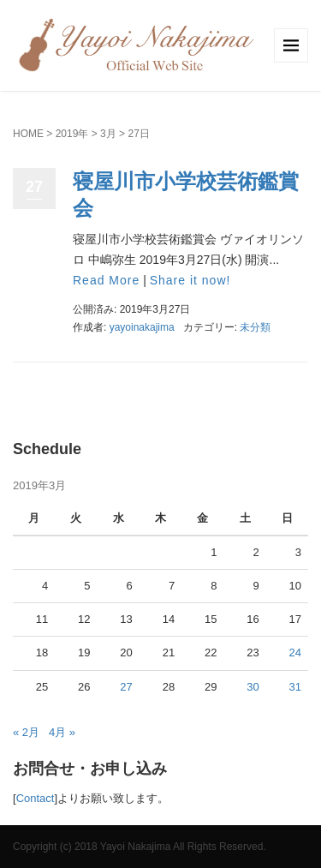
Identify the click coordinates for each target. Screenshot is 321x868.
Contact (36, 798)
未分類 (255, 327)
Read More (106, 280)
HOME (28, 134)
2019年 (72, 134)
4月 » (62, 732)
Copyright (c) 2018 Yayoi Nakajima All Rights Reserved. (140, 847)
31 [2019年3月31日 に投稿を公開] (295, 687)
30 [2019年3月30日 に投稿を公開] (253, 687)
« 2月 (26, 732)
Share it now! (190, 280)
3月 (108, 134)
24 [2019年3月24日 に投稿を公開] (295, 652)
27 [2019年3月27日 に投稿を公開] (126, 687)
